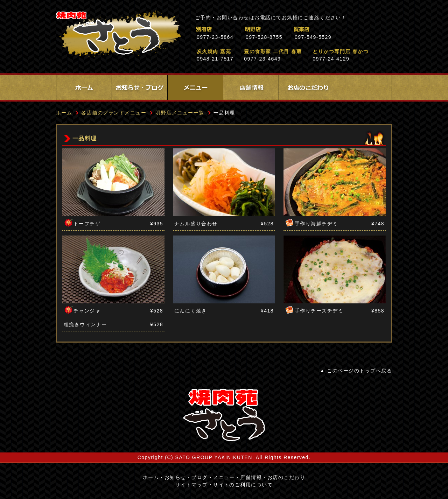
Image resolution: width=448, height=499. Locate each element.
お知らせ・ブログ (140, 87)
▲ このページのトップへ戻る (356, 371)
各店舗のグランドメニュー (114, 113)
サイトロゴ (224, 415)
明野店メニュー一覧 (180, 113)
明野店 (283, 29)
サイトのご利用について (243, 485)
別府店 (234, 29)
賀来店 (332, 29)
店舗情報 (251, 87)
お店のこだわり (307, 87)
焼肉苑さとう (118, 35)
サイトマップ (192, 485)
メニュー (195, 87)
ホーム (84, 87)
